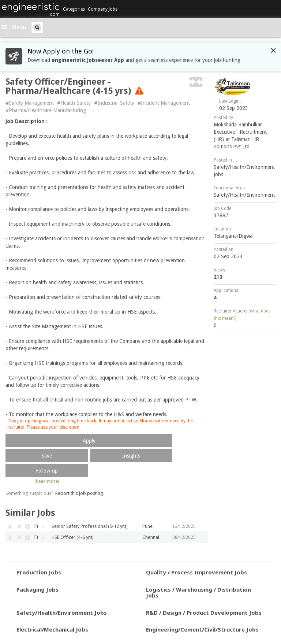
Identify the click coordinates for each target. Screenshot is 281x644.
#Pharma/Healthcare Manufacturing (46, 110)
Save (47, 456)
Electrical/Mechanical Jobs (52, 629)
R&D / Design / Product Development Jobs (204, 612)
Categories (74, 9)
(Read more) (47, 481)
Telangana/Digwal (234, 236)
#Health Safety (74, 103)
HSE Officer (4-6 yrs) (73, 537)
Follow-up (47, 471)
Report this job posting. (80, 493)
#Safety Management (30, 103)
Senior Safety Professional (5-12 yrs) (90, 526)
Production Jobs (39, 572)
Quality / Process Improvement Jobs (196, 572)
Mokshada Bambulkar (238, 125)
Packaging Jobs (38, 589)
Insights (131, 456)
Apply (89, 441)
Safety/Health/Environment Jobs (62, 612)
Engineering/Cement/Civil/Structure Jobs (202, 629)
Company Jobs (103, 9)
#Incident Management (164, 103)
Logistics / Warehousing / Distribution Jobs (198, 593)
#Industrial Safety (114, 103)
